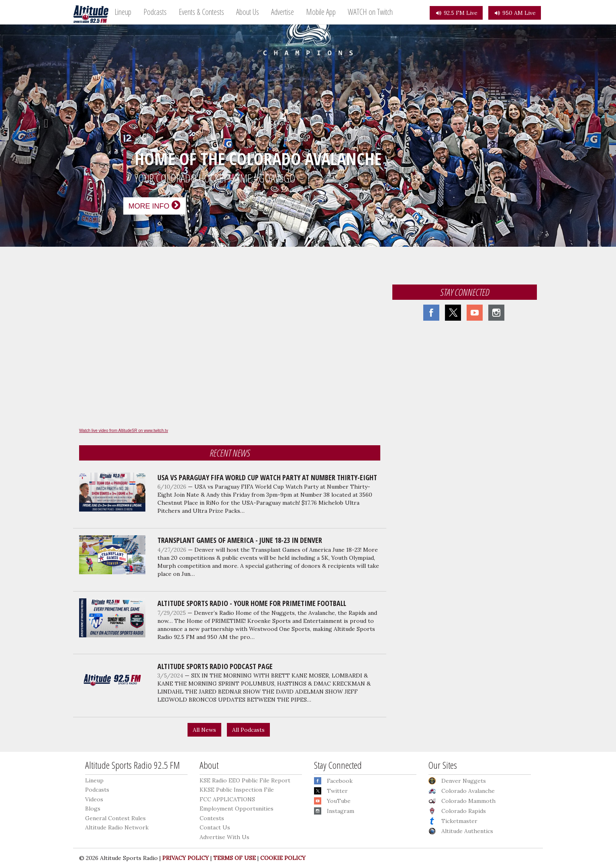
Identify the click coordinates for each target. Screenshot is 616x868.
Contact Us (215, 827)
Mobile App (321, 12)
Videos (94, 799)
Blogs (93, 809)
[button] (46, 123)
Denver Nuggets (464, 781)
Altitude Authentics (467, 831)
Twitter (337, 791)
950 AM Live (515, 13)
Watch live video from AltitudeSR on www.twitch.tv (123, 431)
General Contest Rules (115, 818)
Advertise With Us (224, 837)
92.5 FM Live (456, 13)
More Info (154, 205)
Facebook (340, 781)
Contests (212, 818)
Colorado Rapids (464, 811)
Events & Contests (201, 12)
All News (204, 730)
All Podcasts (248, 730)
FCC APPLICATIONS (227, 799)
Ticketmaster (459, 821)
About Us (248, 12)
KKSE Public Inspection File (237, 790)
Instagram (341, 811)
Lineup (123, 12)
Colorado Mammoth (468, 801)
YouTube (339, 801)
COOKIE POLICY (283, 858)
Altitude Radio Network (117, 827)
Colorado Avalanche (468, 791)
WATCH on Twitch (370, 12)
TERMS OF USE (235, 858)
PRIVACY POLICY (186, 858)
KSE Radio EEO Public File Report (245, 780)
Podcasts (155, 12)
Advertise (283, 12)
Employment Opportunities (237, 809)
